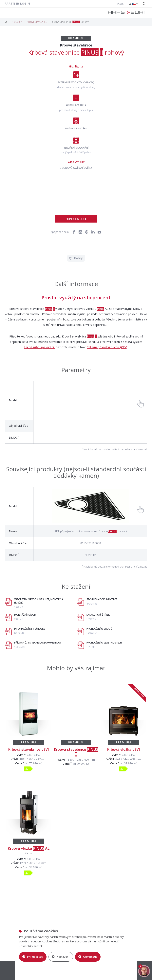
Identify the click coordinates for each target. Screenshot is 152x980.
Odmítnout (88, 957)
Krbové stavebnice (37, 22)
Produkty (17, 22)
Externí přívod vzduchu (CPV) (107, 347)
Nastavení (61, 957)
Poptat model (76, 219)
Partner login (17, 3)
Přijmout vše (33, 957)
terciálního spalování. (39, 347)
